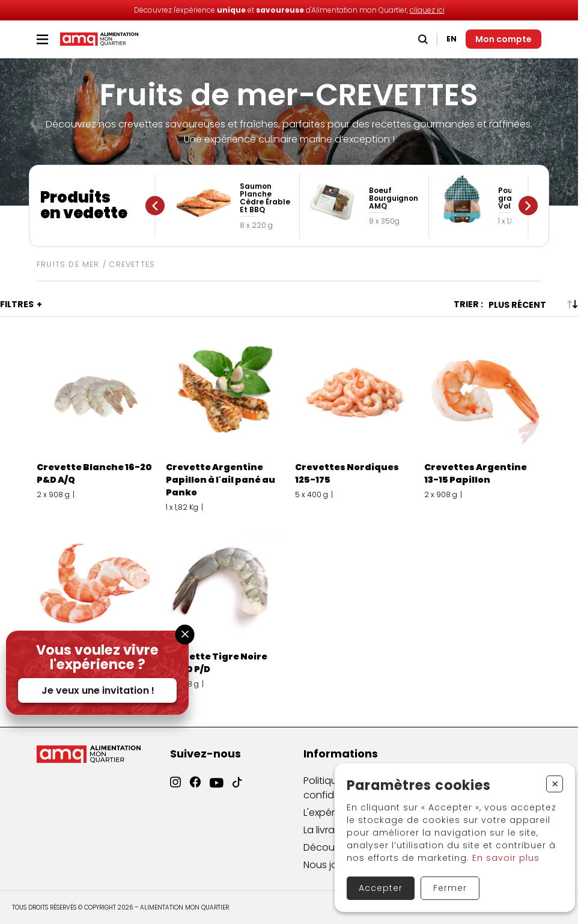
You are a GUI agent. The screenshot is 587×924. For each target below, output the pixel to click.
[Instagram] (175, 790)
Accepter (381, 888)
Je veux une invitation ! (98, 690)
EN (452, 39)
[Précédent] (155, 206)
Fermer (450, 888)
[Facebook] (195, 791)
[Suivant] (528, 206)
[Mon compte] (503, 39)
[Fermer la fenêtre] (185, 635)
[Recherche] (423, 39)
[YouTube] (217, 796)
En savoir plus (506, 858)
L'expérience (332, 822)
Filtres (17, 304)
